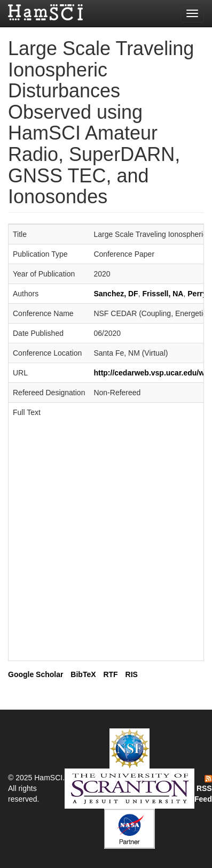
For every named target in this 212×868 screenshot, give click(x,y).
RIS (132, 674)
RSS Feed (203, 789)
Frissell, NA (163, 294)
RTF (110, 674)
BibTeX (83, 674)
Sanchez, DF (116, 294)
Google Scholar (36, 674)
